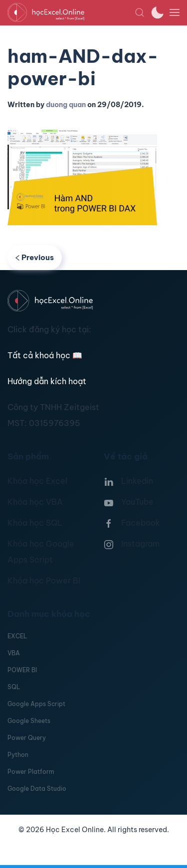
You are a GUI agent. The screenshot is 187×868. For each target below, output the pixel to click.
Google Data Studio (37, 789)
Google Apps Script (36, 704)
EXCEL (17, 636)
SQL (14, 687)
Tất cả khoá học (45, 355)
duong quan (66, 105)
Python (18, 755)
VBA (14, 653)
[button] (140, 12)
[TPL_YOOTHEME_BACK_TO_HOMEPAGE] (71, 12)
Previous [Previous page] (35, 257)
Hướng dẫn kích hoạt (47, 381)
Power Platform (31, 772)
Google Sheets (29, 721)
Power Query (27, 738)
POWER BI (22, 670)
